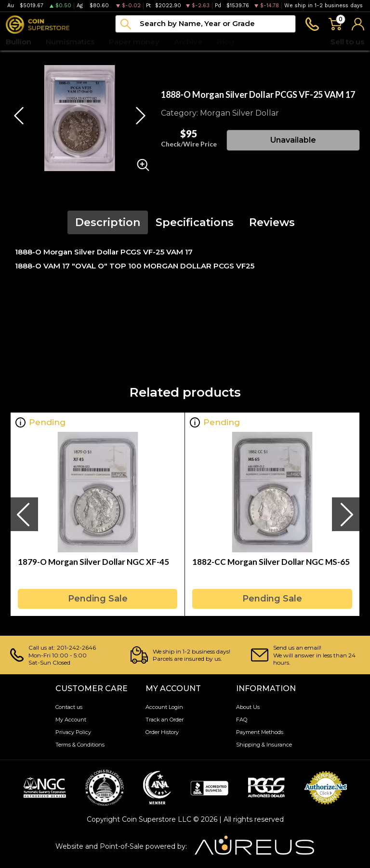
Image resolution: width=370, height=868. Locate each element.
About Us (248, 707)
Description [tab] (108, 222)
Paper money (134, 42)
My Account (71, 720)
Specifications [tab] (195, 222)
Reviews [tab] (272, 222)
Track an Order (165, 720)
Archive (188, 42)
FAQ (242, 720)
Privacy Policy (73, 732)
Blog (225, 42)
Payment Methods (260, 732)
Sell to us (347, 42)
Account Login (164, 707)
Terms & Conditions (80, 745)
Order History (162, 732)
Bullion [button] (19, 42)
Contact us (69, 707)
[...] (205, 24)
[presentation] (24, 514)
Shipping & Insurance (264, 745)
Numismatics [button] (70, 42)
